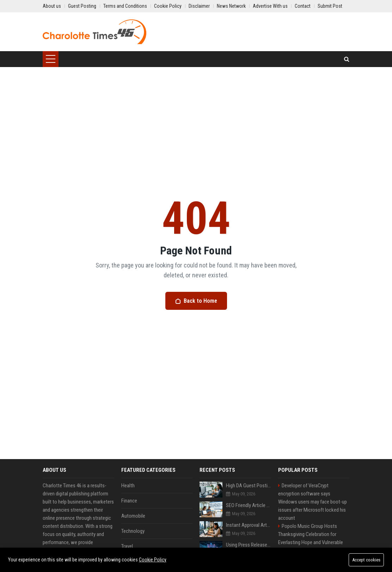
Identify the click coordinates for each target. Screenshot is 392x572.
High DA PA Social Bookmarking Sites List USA (312, 563)
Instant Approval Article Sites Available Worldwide (249, 525)
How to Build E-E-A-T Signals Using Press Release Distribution (249, 565)
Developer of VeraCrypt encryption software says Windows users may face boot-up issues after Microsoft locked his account (313, 502)
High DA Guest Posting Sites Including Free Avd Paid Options (249, 486)
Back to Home (196, 301)
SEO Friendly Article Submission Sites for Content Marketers (249, 505)
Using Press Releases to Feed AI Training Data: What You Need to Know (249, 545)
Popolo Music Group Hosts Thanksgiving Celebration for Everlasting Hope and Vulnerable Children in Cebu (311, 538)
